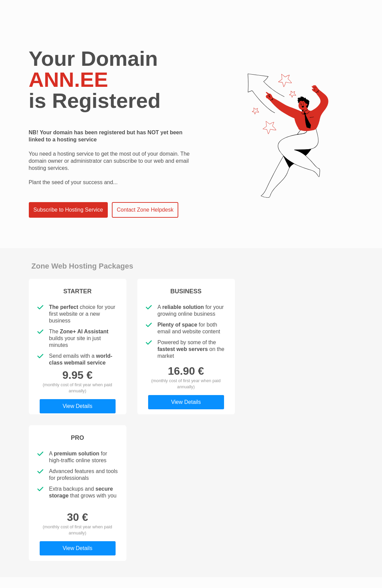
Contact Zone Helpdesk (145, 210)
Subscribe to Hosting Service (68, 210)
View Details (78, 406)
